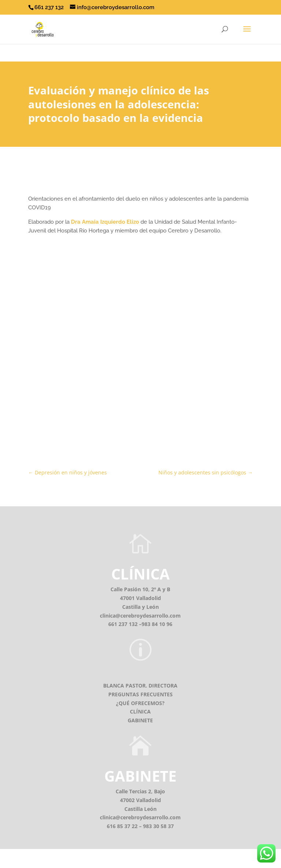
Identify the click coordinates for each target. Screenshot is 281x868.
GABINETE (140, 720)
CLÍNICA (140, 574)
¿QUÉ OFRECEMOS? (140, 703)
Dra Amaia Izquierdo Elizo (105, 222)
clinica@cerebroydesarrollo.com (140, 616)
